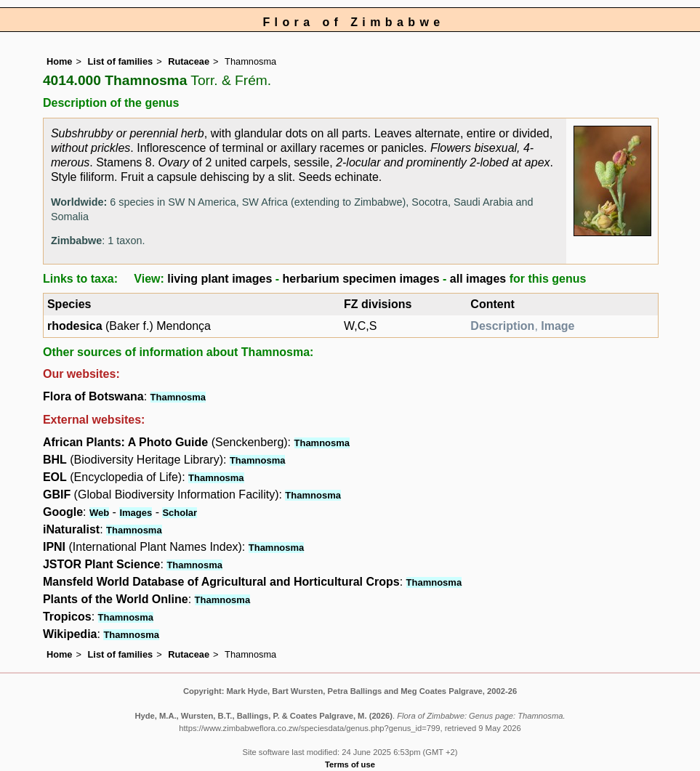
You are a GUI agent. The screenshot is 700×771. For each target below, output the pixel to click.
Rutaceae (189, 61)
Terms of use (350, 764)
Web (99, 513)
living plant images (220, 279)
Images (136, 513)
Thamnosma (178, 397)
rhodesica (75, 326)
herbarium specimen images (361, 279)
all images (478, 279)
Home (60, 61)
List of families (121, 61)
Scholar (180, 513)
